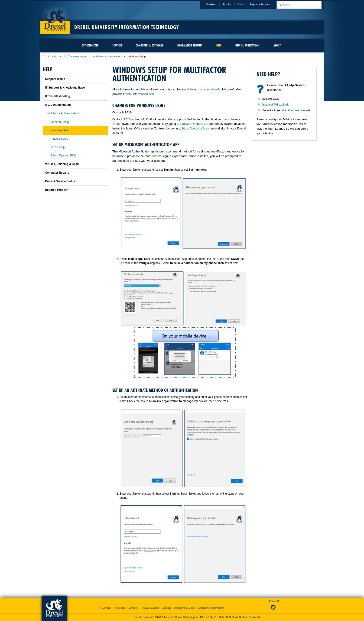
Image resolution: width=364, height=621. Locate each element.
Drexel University (55, 19)
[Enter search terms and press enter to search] (302, 5)
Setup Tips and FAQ (63, 155)
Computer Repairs (57, 173)
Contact (166, 608)
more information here (140, 94)
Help (54, 56)
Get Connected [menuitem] (90, 45)
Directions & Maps (184, 608)
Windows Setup (60, 130)
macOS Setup (60, 139)
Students (215, 4)
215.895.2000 (222, 617)
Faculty (231, 4)
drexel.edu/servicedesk (296, 110)
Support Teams (55, 79)
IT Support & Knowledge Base (65, 88)
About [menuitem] (277, 45)
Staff (245, 4)
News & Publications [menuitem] (247, 45)
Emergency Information (211, 608)
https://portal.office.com (198, 128)
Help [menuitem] (219, 45)
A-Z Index (105, 608)
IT (44, 56)
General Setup (60, 122)
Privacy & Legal (150, 608)
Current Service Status (60, 181)
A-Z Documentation (75, 56)
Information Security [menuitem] (190, 45)
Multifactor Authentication (107, 56)
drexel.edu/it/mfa (209, 89)
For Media (120, 608)
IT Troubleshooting (58, 96)
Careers (133, 608)
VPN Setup (58, 147)
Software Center (191, 124)
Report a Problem (264, 4)
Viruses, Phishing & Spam (62, 164)
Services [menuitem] (117, 45)
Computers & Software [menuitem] (149, 45)
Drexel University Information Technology (127, 27)
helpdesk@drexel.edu (276, 105)
